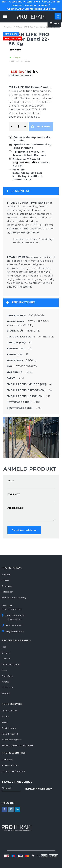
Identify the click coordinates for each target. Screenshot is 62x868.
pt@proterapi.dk (24, 162)
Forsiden (8, 27)
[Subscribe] (38, 788)
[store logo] (31, 17)
